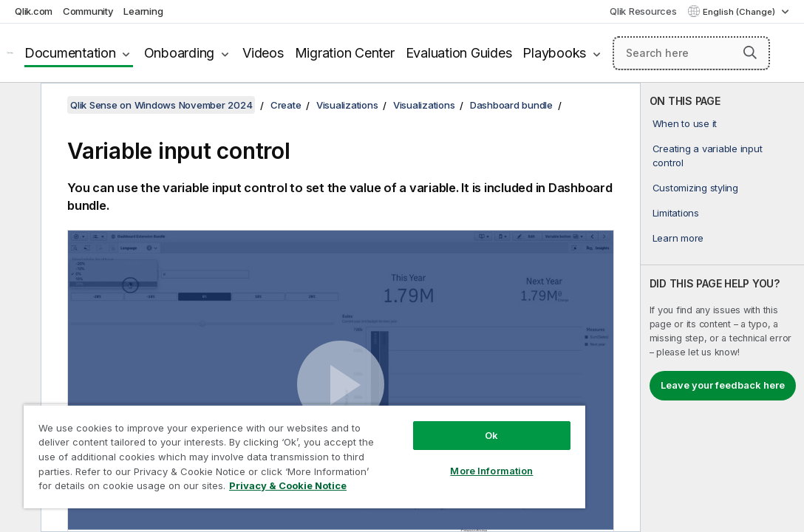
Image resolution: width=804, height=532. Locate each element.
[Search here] (691, 53)
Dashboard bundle (511, 105)
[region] (257, 443)
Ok (411, 409)
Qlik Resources (643, 11)
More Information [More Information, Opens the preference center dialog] (411, 445)
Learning (143, 11)
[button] (750, 52)
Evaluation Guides (459, 53)
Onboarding (180, 53)
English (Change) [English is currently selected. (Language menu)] (740, 12)
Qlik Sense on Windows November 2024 (161, 105)
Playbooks (554, 53)
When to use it (685, 123)
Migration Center (345, 53)
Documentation (70, 53)
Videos (263, 53)
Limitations (676, 213)
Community (88, 11)
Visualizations (347, 105)
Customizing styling (695, 188)
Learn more (678, 238)
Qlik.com (34, 11)
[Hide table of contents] (18, 106)
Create (286, 105)
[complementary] (722, 307)
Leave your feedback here (723, 385)
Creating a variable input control (708, 155)
